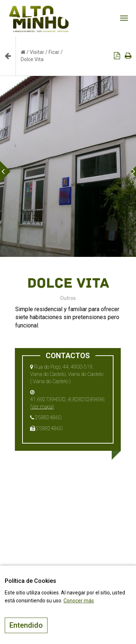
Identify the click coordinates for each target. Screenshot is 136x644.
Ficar (54, 52)
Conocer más (79, 601)
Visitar (37, 52)
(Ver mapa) (42, 407)
